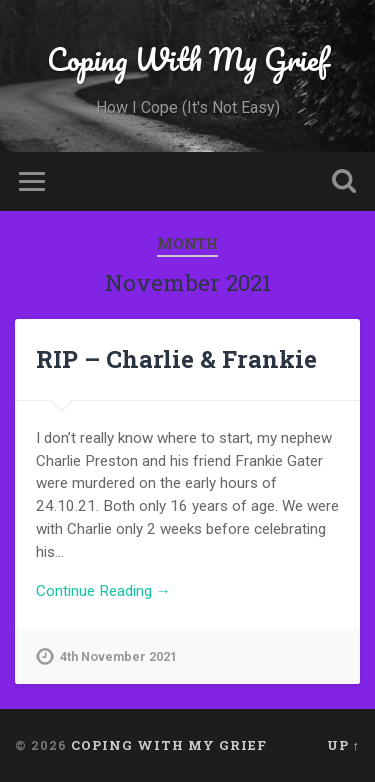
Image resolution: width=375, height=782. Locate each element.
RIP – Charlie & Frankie (176, 359)
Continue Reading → (103, 591)
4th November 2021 (118, 656)
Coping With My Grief (187, 59)
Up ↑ (343, 745)
